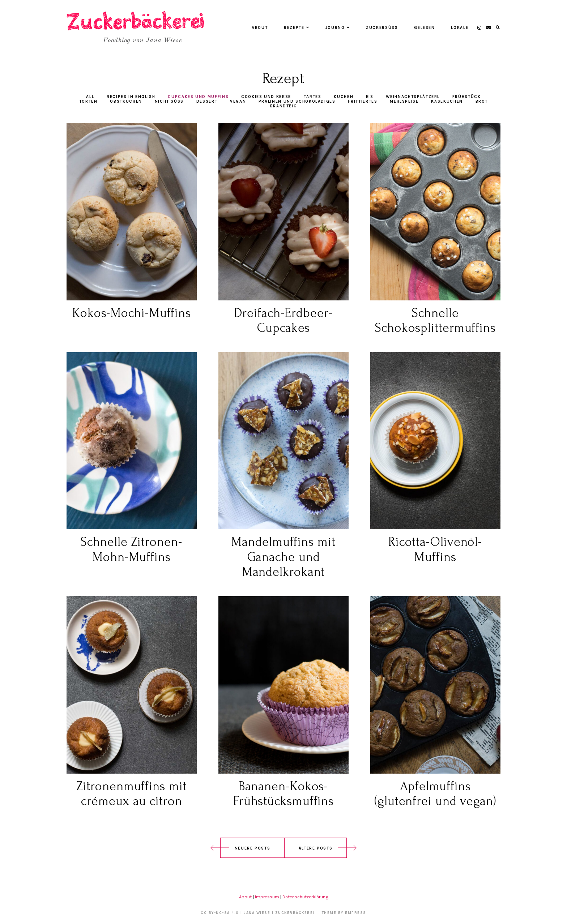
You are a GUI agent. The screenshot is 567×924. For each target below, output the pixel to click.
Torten (88, 101)
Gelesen (425, 28)
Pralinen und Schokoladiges (297, 101)
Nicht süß (169, 101)
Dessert (207, 101)
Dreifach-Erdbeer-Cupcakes (283, 320)
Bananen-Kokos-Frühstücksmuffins (283, 794)
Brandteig (284, 106)
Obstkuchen (126, 101)
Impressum (267, 897)
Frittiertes (363, 101)
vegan (238, 101)
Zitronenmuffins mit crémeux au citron (131, 794)
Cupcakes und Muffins (198, 97)
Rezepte (297, 28)
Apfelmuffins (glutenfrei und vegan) (435, 794)
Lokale (460, 28)
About (260, 28)
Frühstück (467, 97)
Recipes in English (131, 97)
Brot (482, 101)
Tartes (313, 97)
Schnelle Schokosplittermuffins (435, 320)
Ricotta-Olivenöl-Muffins (435, 549)
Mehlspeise (404, 101)
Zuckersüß (382, 28)
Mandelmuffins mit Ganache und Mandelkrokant (283, 557)
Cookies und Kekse (266, 97)
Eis (370, 97)
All (90, 97)
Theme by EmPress (344, 913)
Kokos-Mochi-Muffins (132, 313)
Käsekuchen (447, 101)
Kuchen (344, 97)
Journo (338, 28)
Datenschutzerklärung (305, 897)
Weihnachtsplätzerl (413, 97)
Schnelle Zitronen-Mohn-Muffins (131, 549)
